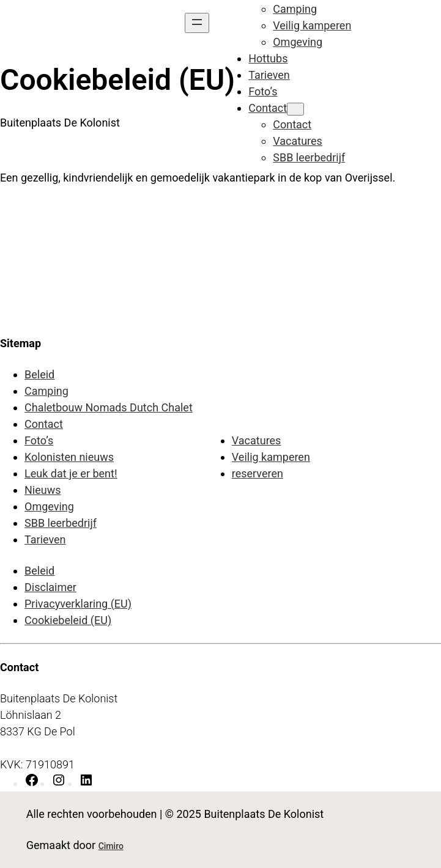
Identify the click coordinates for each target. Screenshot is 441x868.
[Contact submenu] (295, 109)
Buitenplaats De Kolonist (60, 123)
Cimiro (111, 846)
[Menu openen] (197, 23)
